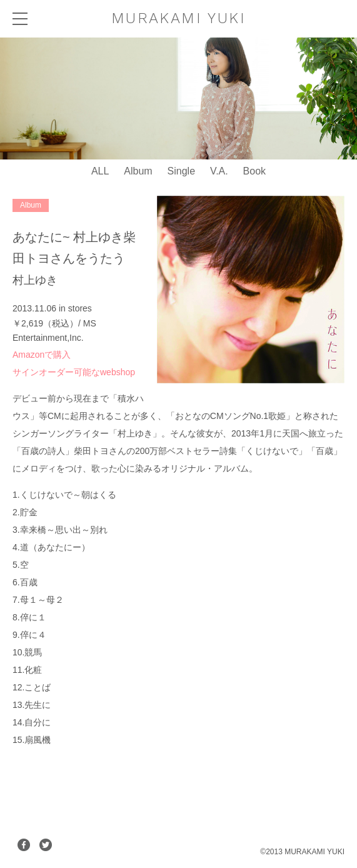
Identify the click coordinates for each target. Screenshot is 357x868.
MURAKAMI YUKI (178, 18)
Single (181, 171)
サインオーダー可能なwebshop (74, 372)
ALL (100, 171)
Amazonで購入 (42, 355)
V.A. (219, 171)
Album (138, 171)
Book (254, 171)
